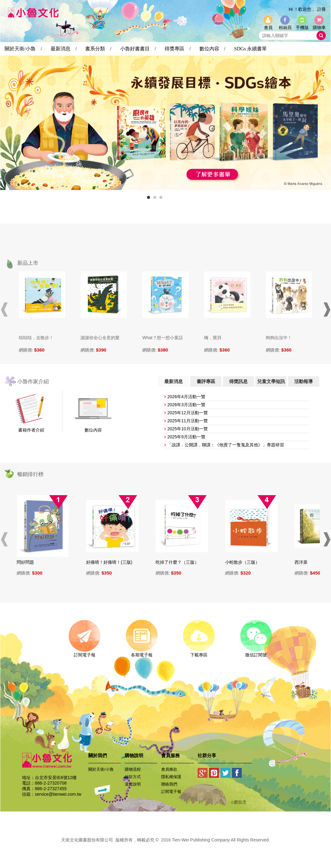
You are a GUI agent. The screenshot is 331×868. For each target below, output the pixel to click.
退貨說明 (133, 784)
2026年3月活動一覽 (186, 405)
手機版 (302, 27)
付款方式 (133, 777)
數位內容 (93, 430)
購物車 (319, 27)
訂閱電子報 (84, 653)
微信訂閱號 (256, 653)
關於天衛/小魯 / (23, 49)
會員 (268, 27)
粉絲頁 (285, 27)
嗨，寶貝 (213, 338)
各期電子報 (142, 653)
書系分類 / (98, 49)
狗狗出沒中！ (279, 338)
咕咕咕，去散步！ (36, 338)
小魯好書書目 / (138, 49)
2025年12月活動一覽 (188, 413)
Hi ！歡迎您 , (301, 9)
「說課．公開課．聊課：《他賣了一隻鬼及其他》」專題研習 (226, 445)
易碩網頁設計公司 (165, 847)
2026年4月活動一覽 (186, 397)
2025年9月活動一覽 (186, 437)
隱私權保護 (171, 777)
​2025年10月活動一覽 (188, 429)
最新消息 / (64, 49)
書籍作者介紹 (31, 430)
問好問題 (28, 562)
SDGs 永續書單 (250, 49)
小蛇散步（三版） (245, 562)
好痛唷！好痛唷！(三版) (112, 562)
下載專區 (199, 653)
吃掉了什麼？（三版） (180, 562)
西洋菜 (304, 562)
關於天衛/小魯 (101, 769)
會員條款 (169, 769)
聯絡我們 (169, 784)
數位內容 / (212, 49)
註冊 (321, 9)
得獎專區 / (178, 49)
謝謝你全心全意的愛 (100, 338)
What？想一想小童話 (163, 338)
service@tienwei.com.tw (58, 794)
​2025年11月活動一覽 (188, 421)
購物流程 (133, 769)
